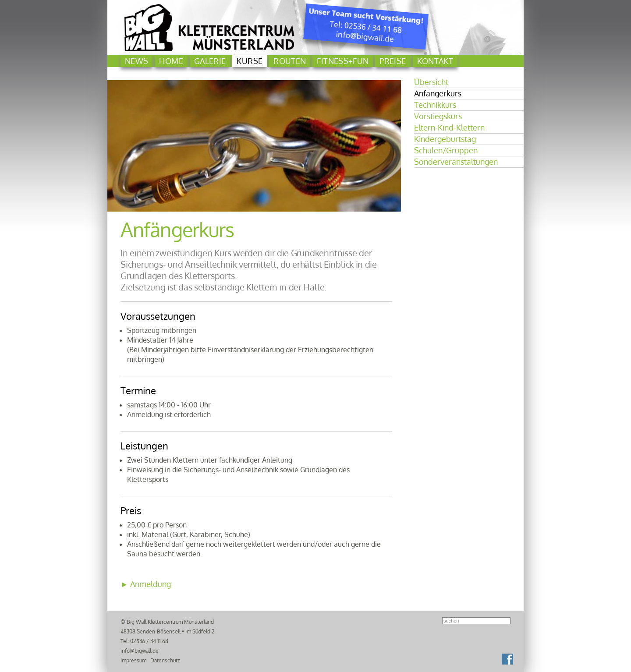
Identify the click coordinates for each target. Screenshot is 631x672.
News (136, 61)
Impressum (133, 660)
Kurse (250, 61)
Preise (393, 61)
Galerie (210, 61)
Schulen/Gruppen (446, 150)
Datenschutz (165, 660)
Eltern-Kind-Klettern (449, 127)
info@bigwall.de (140, 651)
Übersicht (431, 82)
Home (171, 61)
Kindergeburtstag (445, 139)
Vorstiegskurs (438, 116)
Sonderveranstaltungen (456, 162)
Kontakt (435, 61)
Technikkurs (435, 105)
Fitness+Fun (343, 61)
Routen (290, 61)
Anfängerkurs (438, 93)
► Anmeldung (146, 584)
